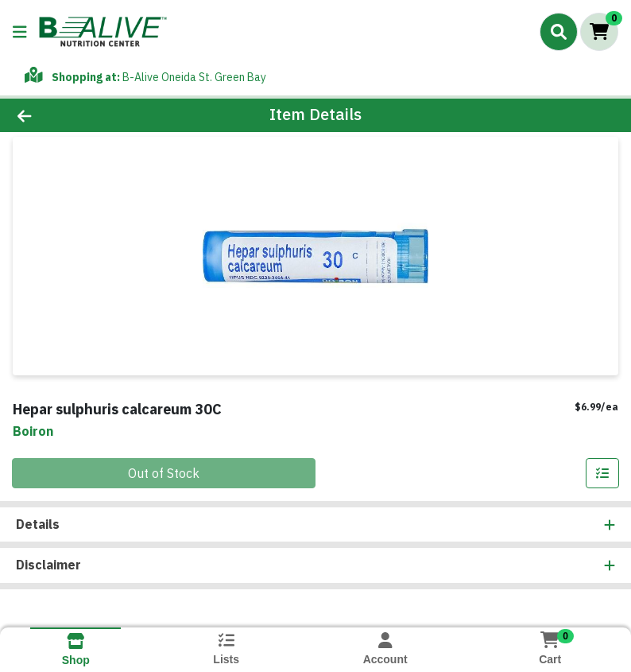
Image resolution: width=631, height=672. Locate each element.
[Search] (559, 32)
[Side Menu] (20, 32)
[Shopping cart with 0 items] (599, 32)
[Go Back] (89, 115)
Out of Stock (164, 473)
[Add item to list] (602, 473)
